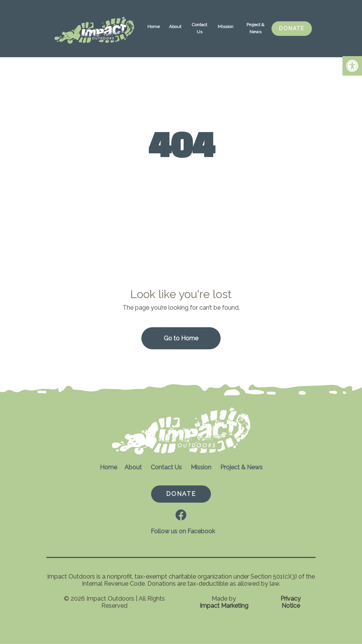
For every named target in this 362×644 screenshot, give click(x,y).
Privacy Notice (291, 602)
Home (154, 27)
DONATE (292, 28)
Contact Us (200, 28)
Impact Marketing (224, 606)
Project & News (255, 28)
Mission (226, 27)
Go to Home (181, 338)
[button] (352, 66)
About (175, 27)
